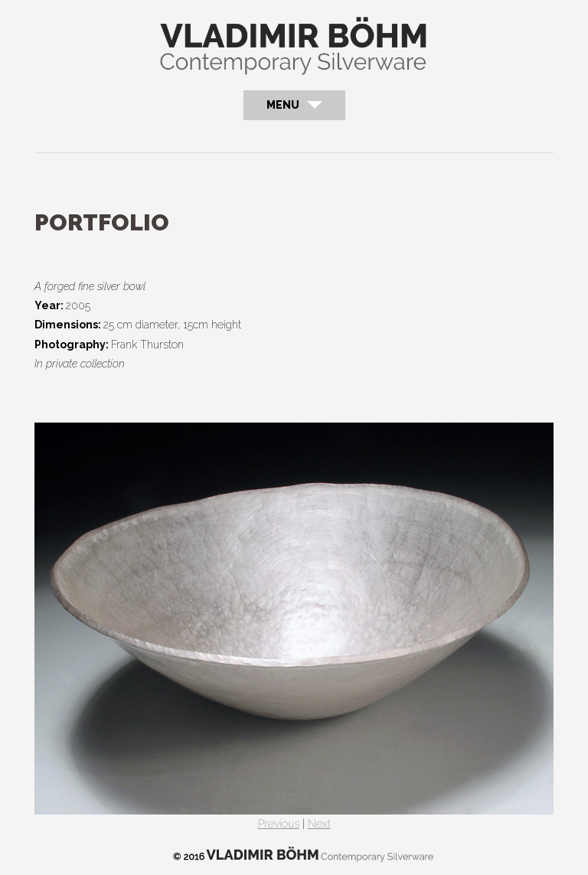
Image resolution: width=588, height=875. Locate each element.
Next (319, 824)
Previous (279, 824)
